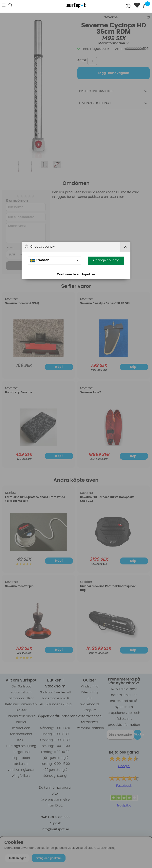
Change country (106, 260)
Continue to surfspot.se (76, 274)
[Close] (125, 247)
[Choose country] (128, 6)
